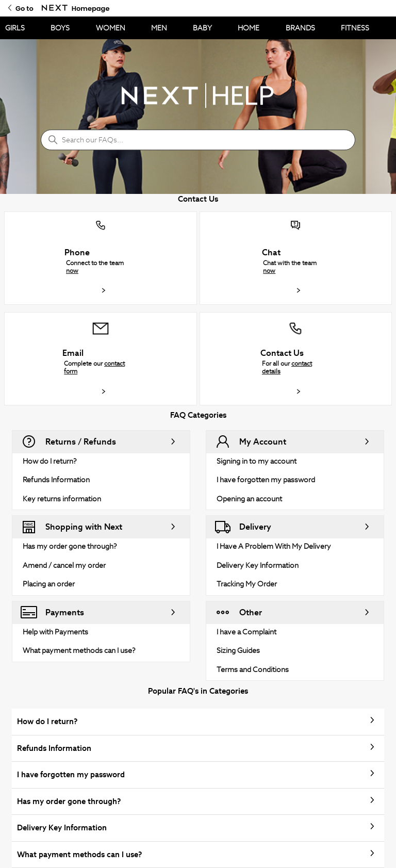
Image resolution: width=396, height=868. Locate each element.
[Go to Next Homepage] (55, 8)
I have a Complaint (246, 632)
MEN (159, 28)
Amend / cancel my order (64, 565)
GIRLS (15, 28)
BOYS (60, 28)
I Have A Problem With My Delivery (274, 546)
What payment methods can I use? (79, 650)
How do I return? (50, 461)
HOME (249, 28)
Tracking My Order (247, 584)
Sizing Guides (238, 650)
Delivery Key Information (258, 565)
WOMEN (111, 28)
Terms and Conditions (253, 669)
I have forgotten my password (266, 480)
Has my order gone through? (70, 546)
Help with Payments (55, 632)
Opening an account (249, 499)
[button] (100, 258)
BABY (202, 28)
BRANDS (300, 28)
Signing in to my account (257, 461)
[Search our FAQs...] (198, 140)
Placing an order (49, 584)
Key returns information (62, 499)
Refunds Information (56, 480)
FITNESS (355, 28)
